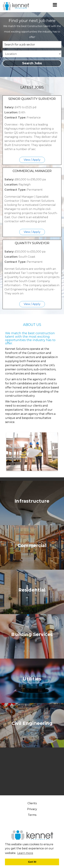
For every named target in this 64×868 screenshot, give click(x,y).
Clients (32, 803)
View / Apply (32, 160)
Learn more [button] (25, 853)
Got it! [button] (32, 862)
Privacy (32, 809)
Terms (32, 815)
